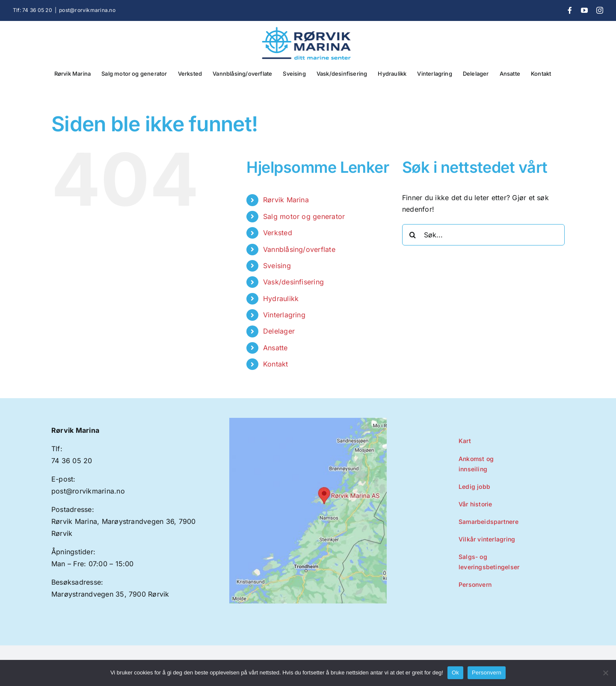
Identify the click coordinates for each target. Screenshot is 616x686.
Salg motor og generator (304, 216)
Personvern (487, 673)
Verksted (278, 233)
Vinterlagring (284, 315)
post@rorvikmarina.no (87, 10)
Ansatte (275, 348)
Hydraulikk (281, 299)
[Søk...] (483, 235)
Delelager (279, 331)
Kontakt (276, 364)
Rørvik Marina (286, 200)
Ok (455, 673)
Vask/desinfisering (293, 282)
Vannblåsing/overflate (299, 249)
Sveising (277, 266)
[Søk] (413, 235)
